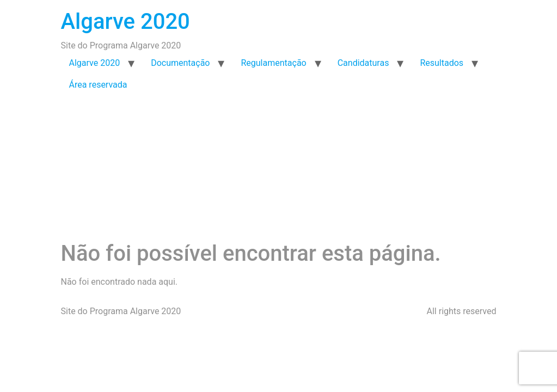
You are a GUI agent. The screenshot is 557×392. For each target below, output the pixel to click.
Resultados (442, 63)
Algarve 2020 (126, 22)
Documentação (180, 63)
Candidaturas (363, 63)
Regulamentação (273, 63)
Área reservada (98, 85)
